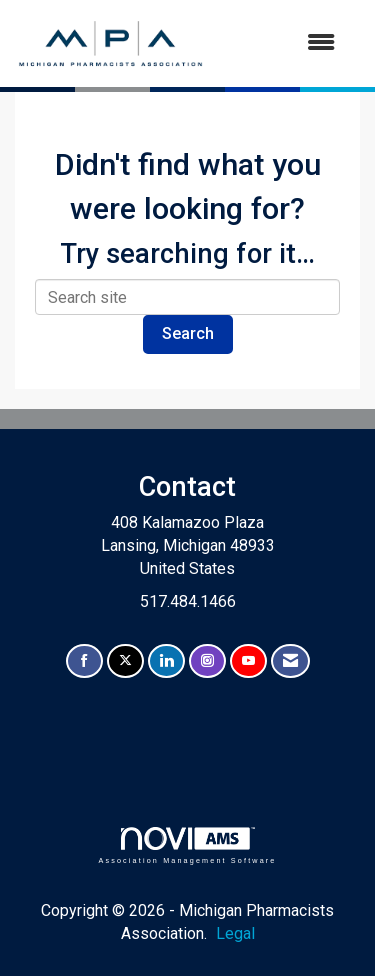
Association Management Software (187, 845)
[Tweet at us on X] (125, 661)
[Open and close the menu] (280, 43)
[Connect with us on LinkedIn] (166, 661)
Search (188, 333)
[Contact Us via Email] (290, 661)
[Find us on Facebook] (84, 661)
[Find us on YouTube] (248, 661)
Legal (235, 933)
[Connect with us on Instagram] (207, 661)
